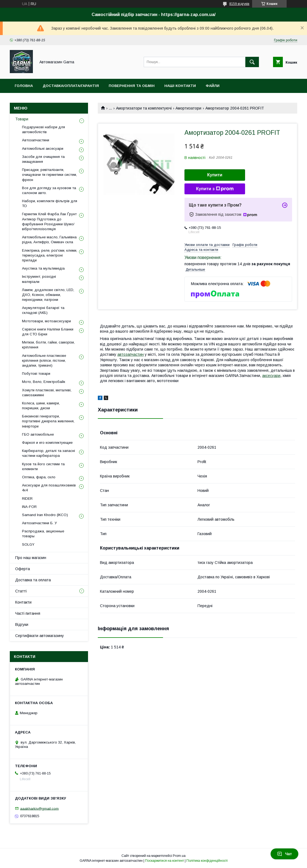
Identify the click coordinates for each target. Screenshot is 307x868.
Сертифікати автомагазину (40, 636)
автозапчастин (131, 354)
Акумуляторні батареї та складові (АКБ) (43, 310)
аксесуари (271, 376)
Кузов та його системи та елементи (43, 466)
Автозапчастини (36, 140)
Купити (215, 175)
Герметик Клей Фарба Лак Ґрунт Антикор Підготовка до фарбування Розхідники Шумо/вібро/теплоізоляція (49, 221)
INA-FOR (29, 507)
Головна (24, 86)
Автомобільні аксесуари (43, 149)
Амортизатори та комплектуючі (144, 108)
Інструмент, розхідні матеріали (39, 279)
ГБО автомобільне (38, 434)
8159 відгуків (239, 4)
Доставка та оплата (33, 580)
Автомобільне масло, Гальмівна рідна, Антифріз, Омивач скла (49, 240)
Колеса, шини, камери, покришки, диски (41, 406)
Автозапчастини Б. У (39, 523)
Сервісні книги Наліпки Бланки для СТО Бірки (48, 332)
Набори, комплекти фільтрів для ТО (50, 203)
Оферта (23, 569)
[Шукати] (252, 62)
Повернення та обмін (132, 86)
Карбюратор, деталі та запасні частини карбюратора (48, 453)
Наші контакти (180, 86)
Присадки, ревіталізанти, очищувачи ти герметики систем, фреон (49, 175)
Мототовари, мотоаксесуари (46, 321)
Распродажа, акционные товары (43, 534)
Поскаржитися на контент (165, 861)
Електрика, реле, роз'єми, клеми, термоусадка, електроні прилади (50, 255)
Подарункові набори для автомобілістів (43, 129)
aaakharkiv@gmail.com (39, 808)
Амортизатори (188, 108)
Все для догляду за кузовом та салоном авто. (49, 190)
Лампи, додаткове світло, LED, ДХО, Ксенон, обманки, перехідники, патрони (48, 295)
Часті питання (28, 613)
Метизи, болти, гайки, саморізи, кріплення (48, 345)
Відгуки (22, 625)
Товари (22, 119)
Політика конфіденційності (207, 861)
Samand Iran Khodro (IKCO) (45, 515)
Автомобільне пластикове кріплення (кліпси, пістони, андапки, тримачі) (44, 360)
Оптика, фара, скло (39, 477)
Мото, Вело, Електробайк (44, 382)
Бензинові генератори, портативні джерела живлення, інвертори (48, 421)
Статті (21, 591)
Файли (213, 86)
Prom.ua (179, 856)
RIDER (27, 499)
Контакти (23, 602)
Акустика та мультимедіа (43, 268)
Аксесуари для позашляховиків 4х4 (49, 488)
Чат (284, 854)
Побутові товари (36, 374)
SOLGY (28, 544)
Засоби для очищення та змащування (43, 159)
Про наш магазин (31, 558)
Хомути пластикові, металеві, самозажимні (47, 393)
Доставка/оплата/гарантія (71, 86)
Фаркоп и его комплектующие (47, 443)
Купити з (215, 189)
